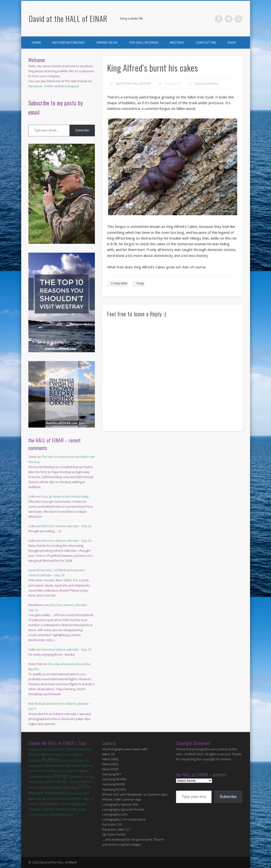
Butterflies (84, 749)
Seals (58, 782)
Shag (74, 788)
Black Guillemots (41, 754)
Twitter (229, 19)
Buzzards (68, 771)
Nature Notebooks (69, 42)
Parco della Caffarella (69, 755)
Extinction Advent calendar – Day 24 (66, 526)
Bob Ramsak (37, 704)
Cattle (82, 809)
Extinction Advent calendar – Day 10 (66, 649)
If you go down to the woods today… (66, 496)
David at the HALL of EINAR (68, 18)
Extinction (35, 771)
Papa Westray (52, 771)
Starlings (65, 766)
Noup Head (62, 787)
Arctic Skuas (48, 749)
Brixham (75, 798)
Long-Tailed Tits (79, 761)
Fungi (140, 283)
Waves (44, 804)
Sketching (35, 761)
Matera (88, 766)
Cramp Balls (119, 283)
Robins (54, 804)
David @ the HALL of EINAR (133, 84)
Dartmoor (76, 777)
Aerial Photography (73, 804)
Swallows (62, 799)
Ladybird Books (61, 814)
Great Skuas (50, 766)
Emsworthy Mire (79, 794)
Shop (232, 42)
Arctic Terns (66, 749)
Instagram (72, 86)
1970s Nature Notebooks (59, 790)
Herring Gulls (44, 788)
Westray (177, 42)
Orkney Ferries (38, 815)
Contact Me (206, 42)
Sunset (48, 777)
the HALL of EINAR (144, 42)
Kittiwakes (35, 766)
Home (36, 42)
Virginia (34, 749)
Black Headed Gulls (42, 799)
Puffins (50, 760)
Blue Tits (68, 782)
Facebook (219, 19)
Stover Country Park (46, 809)
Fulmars (77, 766)
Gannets (71, 809)
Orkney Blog (107, 42)
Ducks (64, 761)
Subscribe (82, 130)
